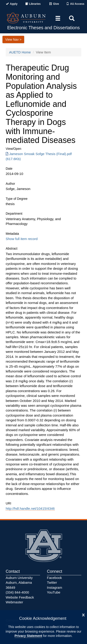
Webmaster (14, 602)
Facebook (54, 578)
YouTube (54, 592)
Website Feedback (20, 597)
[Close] (83, 614)
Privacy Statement (28, 636)
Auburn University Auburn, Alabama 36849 (19, 583)
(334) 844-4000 (17, 592)
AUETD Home (20, 52)
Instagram (55, 587)
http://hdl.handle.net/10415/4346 (30, 508)
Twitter (52, 582)
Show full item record (22, 239)
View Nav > (13, 40)
